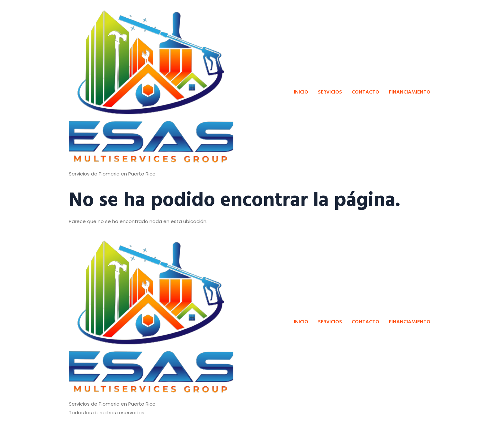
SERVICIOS (330, 92)
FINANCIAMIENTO (410, 92)
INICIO (301, 92)
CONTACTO (365, 92)
